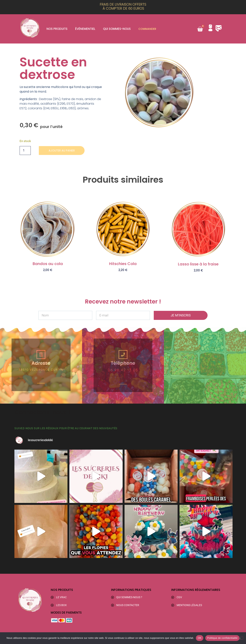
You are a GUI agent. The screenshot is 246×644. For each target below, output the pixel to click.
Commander (148, 29)
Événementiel (85, 29)
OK (200, 638)
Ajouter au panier (64, 151)
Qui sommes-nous (117, 29)
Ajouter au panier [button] (48, 276)
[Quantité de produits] (25, 151)
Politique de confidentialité (222, 638)
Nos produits (57, 29)
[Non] (240, 638)
